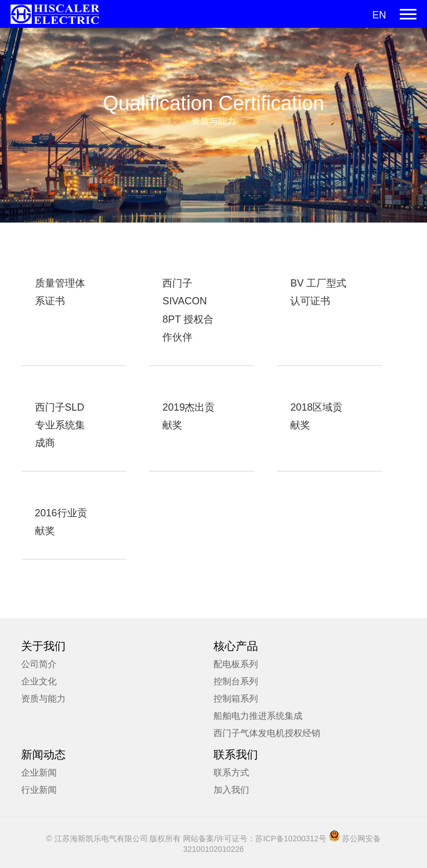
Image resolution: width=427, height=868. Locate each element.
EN (379, 15)
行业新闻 (39, 790)
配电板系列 (236, 664)
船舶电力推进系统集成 (258, 716)
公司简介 (39, 664)
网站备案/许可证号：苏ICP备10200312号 (255, 839)
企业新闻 (39, 773)
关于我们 (43, 646)
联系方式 (231, 773)
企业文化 (39, 681)
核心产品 (236, 646)
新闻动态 (43, 754)
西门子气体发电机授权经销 (267, 733)
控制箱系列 (236, 699)
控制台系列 (236, 681)
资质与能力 (43, 699)
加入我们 (231, 790)
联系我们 (236, 754)
